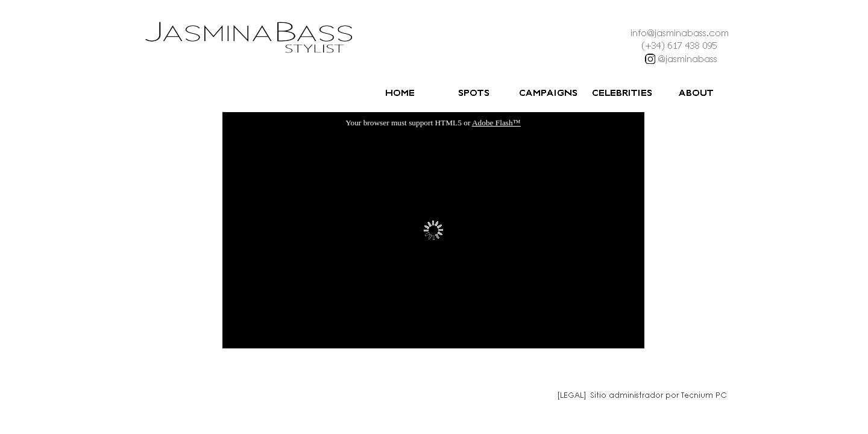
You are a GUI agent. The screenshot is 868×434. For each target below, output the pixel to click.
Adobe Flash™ (496, 123)
